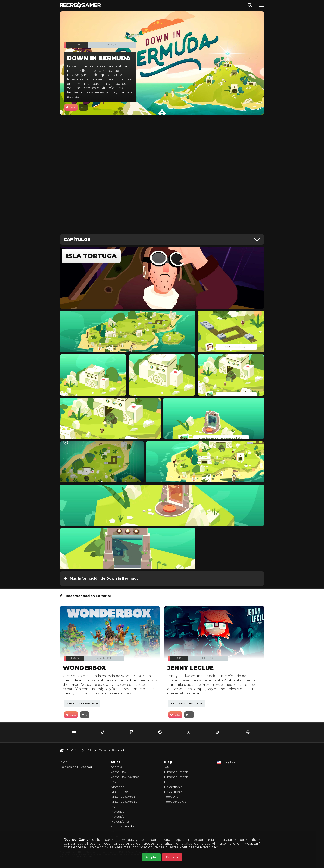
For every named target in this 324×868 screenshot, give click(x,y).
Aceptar (151, 857)
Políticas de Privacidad (199, 847)
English (229, 766)
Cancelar (172, 857)
